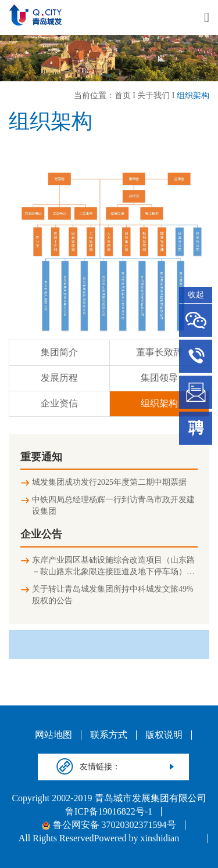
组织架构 (193, 96)
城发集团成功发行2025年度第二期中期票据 (109, 482)
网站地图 (53, 735)
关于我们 (153, 96)
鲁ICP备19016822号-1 (109, 812)
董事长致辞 (159, 352)
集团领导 (159, 378)
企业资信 (59, 403)
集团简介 (59, 352)
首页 (123, 96)
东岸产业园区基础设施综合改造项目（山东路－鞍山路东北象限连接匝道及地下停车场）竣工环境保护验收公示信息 (113, 567)
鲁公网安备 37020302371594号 (109, 825)
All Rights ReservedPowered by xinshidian (99, 838)
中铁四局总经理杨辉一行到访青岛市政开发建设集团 (113, 505)
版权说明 (164, 735)
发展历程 (59, 378)
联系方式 (109, 735)
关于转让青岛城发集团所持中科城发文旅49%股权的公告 (113, 595)
